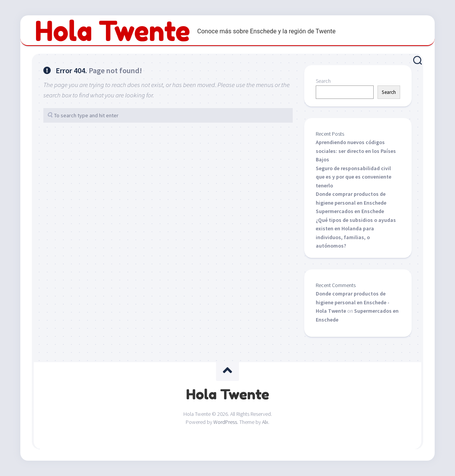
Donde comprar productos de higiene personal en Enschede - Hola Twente (353, 302)
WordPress (225, 422)
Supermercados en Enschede (350, 211)
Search (323, 81)
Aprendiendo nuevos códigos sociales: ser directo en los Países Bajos (356, 151)
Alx (265, 422)
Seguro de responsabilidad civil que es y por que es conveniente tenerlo (354, 177)
